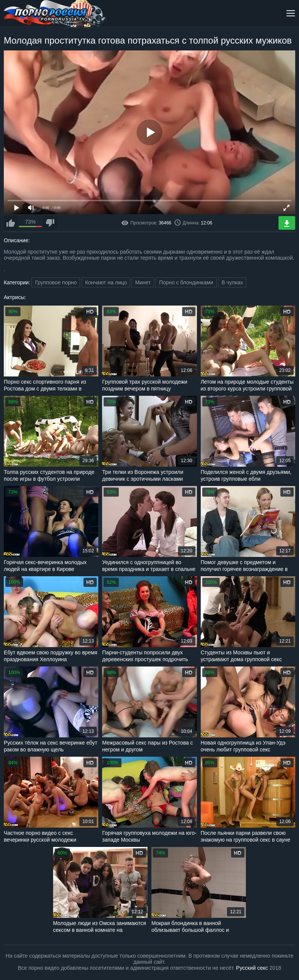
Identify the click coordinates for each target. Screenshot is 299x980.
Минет (143, 282)
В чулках (232, 282)
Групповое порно (56, 282)
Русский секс (252, 968)
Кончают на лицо (106, 282)
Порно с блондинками (186, 282)
